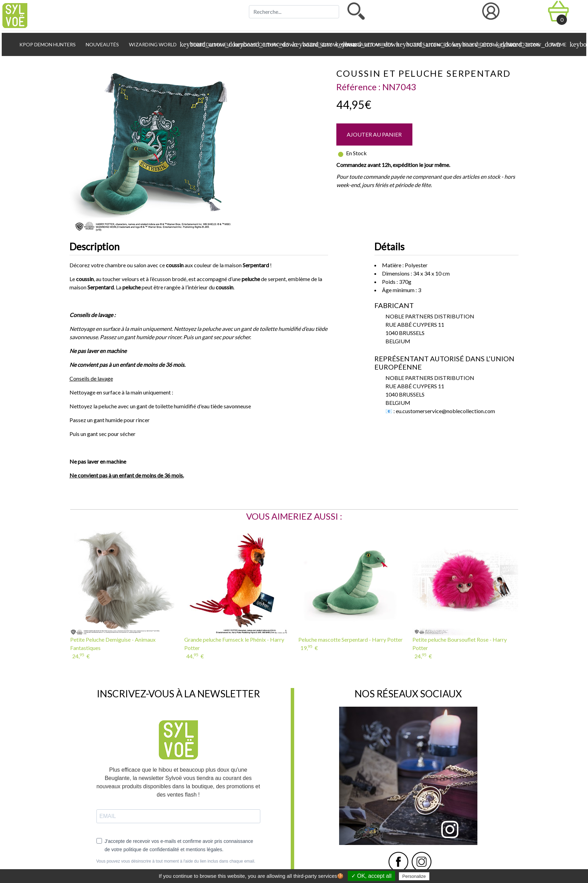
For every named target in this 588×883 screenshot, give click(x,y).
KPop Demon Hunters (47, 44)
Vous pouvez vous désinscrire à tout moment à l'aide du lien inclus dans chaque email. (176, 861)
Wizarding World (155, 44)
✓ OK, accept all (371, 876)
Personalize (414, 876)
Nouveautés (102, 44)
